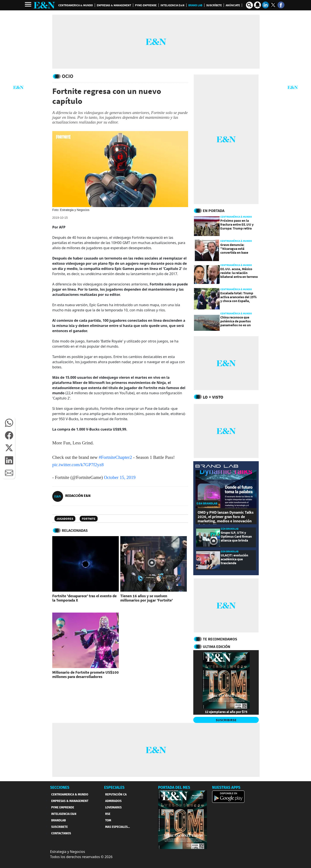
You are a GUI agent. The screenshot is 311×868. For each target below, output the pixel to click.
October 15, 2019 (120, 477)
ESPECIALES (114, 787)
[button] (9, 423)
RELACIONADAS (75, 530)
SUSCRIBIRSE (226, 720)
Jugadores (65, 519)
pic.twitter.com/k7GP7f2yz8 (78, 465)
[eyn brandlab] (217, 467)
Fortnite (89, 519)
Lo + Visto (213, 397)
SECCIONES (60, 787)
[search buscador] (249, 5)
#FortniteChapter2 (115, 457)
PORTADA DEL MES (174, 787)
